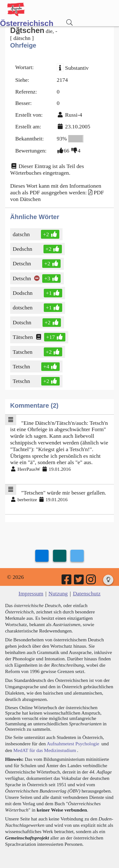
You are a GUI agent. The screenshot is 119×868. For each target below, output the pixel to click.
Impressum (31, 593)
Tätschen (23, 337)
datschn (22, 234)
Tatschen (23, 352)
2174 (62, 80)
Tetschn (22, 366)
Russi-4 (74, 115)
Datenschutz (87, 593)
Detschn (22, 263)
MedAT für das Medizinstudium (45, 750)
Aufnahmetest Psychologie (73, 744)
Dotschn (23, 322)
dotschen (23, 308)
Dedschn (23, 249)
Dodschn (23, 293)
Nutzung (58, 593)
